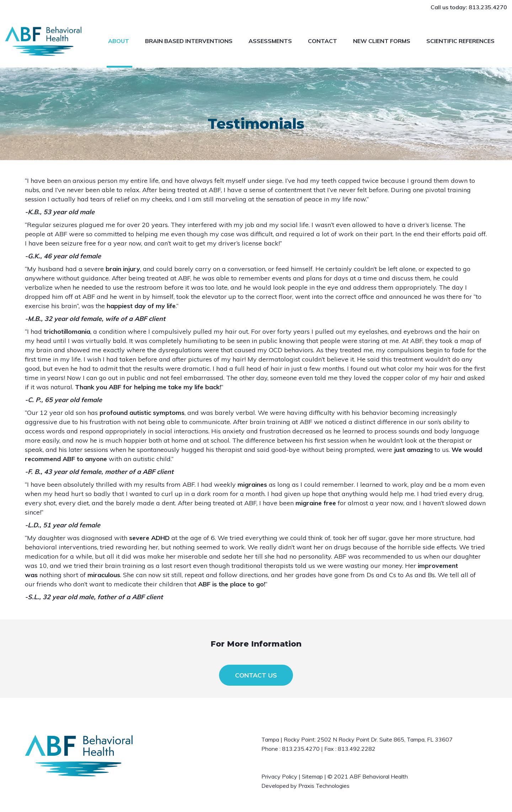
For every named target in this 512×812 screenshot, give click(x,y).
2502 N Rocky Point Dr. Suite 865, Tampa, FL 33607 (385, 739)
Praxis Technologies (324, 786)
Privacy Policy (279, 776)
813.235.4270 (488, 7)
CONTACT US (256, 675)
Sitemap (312, 776)
